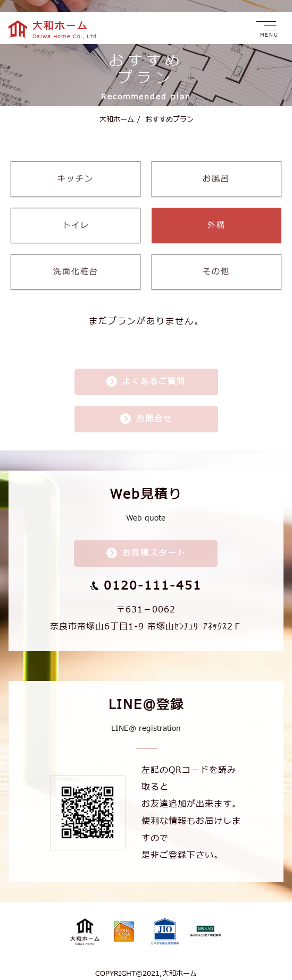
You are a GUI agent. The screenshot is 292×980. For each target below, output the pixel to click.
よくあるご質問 (154, 376)
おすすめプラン (165, 113)
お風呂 (216, 173)
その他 (216, 266)
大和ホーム (117, 113)
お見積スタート (154, 548)
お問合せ (154, 414)
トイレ (76, 220)
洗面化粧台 (76, 266)
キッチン (76, 173)
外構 (216, 220)
